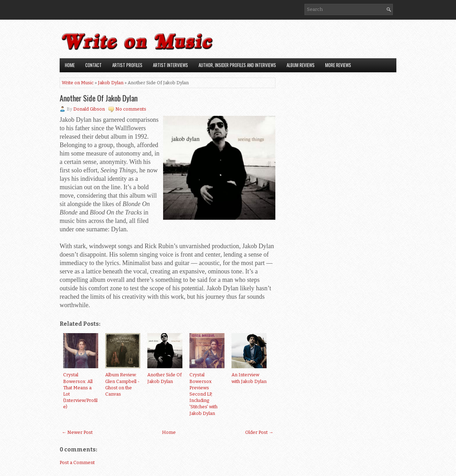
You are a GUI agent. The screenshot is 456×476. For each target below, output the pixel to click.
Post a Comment (77, 462)
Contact (93, 65)
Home (70, 65)
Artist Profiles (127, 65)
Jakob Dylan (111, 83)
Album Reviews (301, 65)
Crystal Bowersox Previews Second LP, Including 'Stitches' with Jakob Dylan (203, 394)
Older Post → (259, 432)
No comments (131, 109)
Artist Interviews (170, 65)
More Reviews (338, 65)
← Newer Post (77, 432)
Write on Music (78, 83)
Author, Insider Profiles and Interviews (237, 65)
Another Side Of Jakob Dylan (99, 98)
